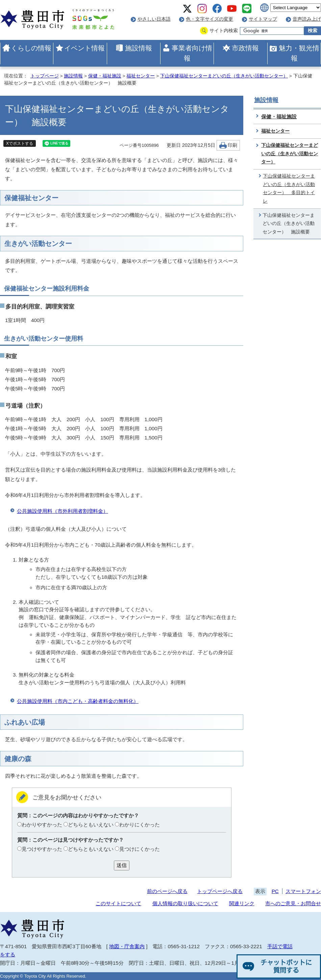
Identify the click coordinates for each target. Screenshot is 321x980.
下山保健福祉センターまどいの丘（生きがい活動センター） (224, 76)
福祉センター (141, 76)
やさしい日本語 (154, 19)
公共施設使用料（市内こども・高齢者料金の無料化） (78, 701)
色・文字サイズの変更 (209, 19)
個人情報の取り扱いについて (185, 903)
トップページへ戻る (220, 891)
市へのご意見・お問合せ (293, 903)
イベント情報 (84, 48)
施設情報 (139, 48)
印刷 (232, 145)
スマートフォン (303, 891)
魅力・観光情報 (299, 53)
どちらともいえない (91, 825)
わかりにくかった (140, 825)
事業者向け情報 (192, 53)
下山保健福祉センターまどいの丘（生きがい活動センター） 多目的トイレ (289, 189)
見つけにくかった (140, 849)
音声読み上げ (307, 19)
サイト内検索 (224, 31)
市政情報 (245, 48)
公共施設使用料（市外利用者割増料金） (63, 511)
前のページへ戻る (167, 891)
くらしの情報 (31, 48)
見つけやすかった (42, 849)
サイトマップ (263, 19)
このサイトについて (118, 903)
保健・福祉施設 (105, 76)
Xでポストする (20, 143)
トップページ (45, 76)
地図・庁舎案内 (127, 946)
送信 (122, 865)
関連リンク (242, 903)
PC (275, 891)
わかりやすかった (42, 825)
